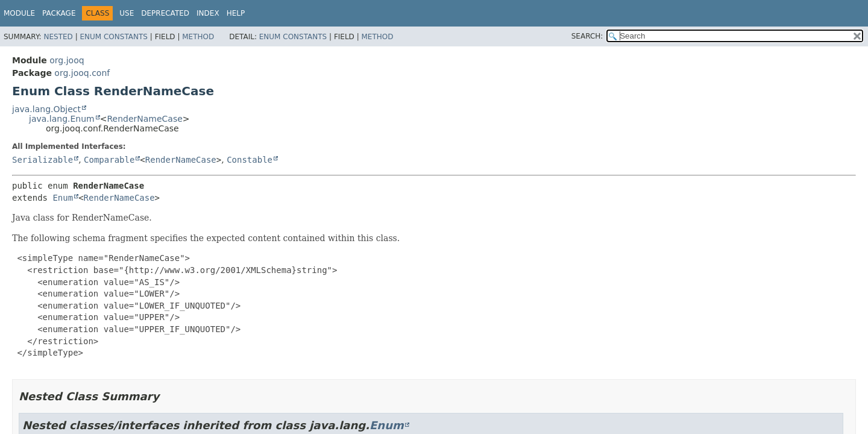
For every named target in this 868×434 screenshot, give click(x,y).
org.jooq (67, 60)
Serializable (42, 160)
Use (127, 13)
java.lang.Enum (62, 119)
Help (236, 13)
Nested (58, 37)
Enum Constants (113, 37)
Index (208, 13)
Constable (250, 160)
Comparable (109, 160)
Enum (63, 198)
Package (59, 13)
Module (19, 13)
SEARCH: (587, 36)
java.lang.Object (46, 109)
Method (198, 37)
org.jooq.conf (82, 73)
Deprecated (165, 13)
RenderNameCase (144, 119)
